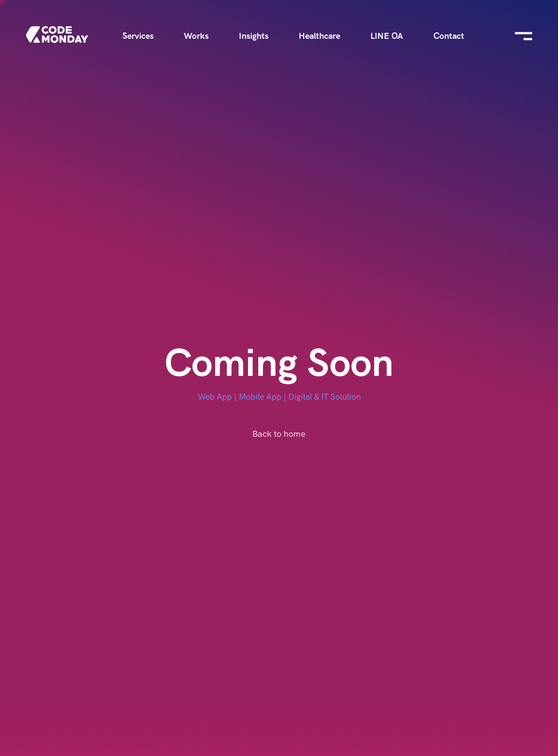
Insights (254, 36)
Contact (449, 36)
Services (138, 36)
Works (196, 36)
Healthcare (319, 36)
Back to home (279, 434)
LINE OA (387, 36)
